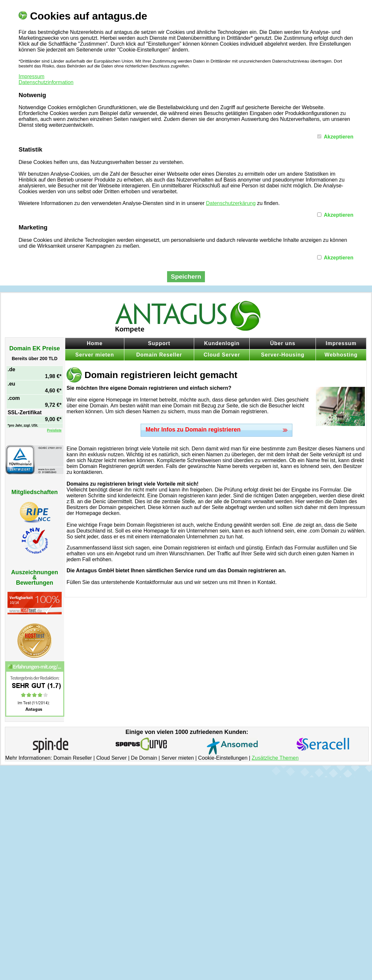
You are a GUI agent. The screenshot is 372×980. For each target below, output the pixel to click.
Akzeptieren (339, 137)
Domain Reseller (159, 355)
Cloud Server (222, 355)
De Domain (144, 758)
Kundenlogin (222, 343)
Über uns (283, 343)
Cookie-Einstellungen (223, 758)
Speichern (186, 277)
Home (95, 343)
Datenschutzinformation (46, 82)
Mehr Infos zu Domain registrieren (193, 430)
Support (159, 343)
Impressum (31, 76)
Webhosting (341, 355)
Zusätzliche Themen (275, 758)
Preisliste (54, 430)
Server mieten (95, 355)
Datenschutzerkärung (231, 203)
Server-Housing (283, 355)
